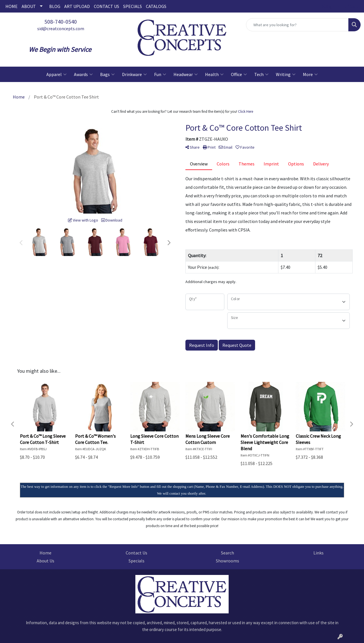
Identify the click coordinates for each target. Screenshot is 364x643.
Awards (83, 74)
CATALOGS (156, 6)
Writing (286, 74)
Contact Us (136, 553)
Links (318, 553)
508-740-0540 (61, 21)
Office (239, 74)
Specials (136, 561)
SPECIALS (133, 6)
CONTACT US (106, 6)
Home (45, 553)
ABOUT (29, 6)
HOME (12, 6)
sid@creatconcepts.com (61, 28)
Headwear (186, 74)
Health (214, 74)
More (310, 74)
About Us (45, 561)
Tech (261, 74)
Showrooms (227, 561)
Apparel (56, 74)
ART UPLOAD (77, 6)
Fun (160, 74)
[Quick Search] (297, 25)
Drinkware (134, 74)
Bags (107, 74)
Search (227, 553)
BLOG (55, 6)
